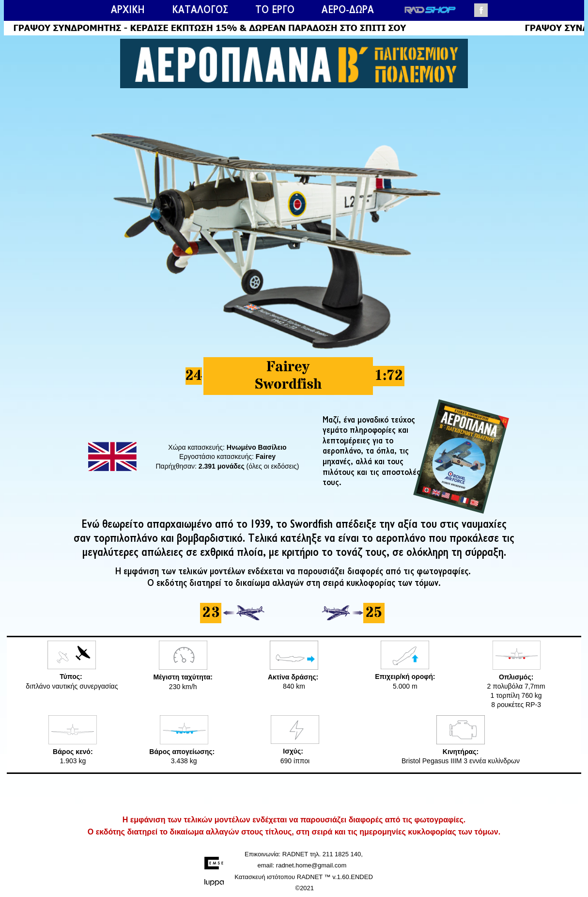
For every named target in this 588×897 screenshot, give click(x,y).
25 (374, 613)
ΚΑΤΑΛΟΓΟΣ (200, 10)
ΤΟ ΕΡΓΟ (275, 10)
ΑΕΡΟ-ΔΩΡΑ (348, 10)
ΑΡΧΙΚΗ (128, 10)
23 (211, 613)
